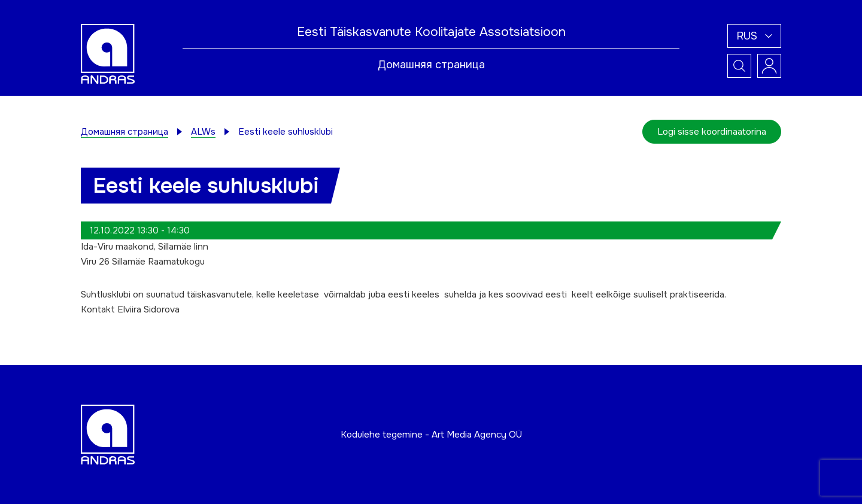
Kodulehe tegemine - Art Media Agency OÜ (431, 435)
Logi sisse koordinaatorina (712, 132)
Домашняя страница (431, 65)
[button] (754, 36)
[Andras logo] (108, 53)
